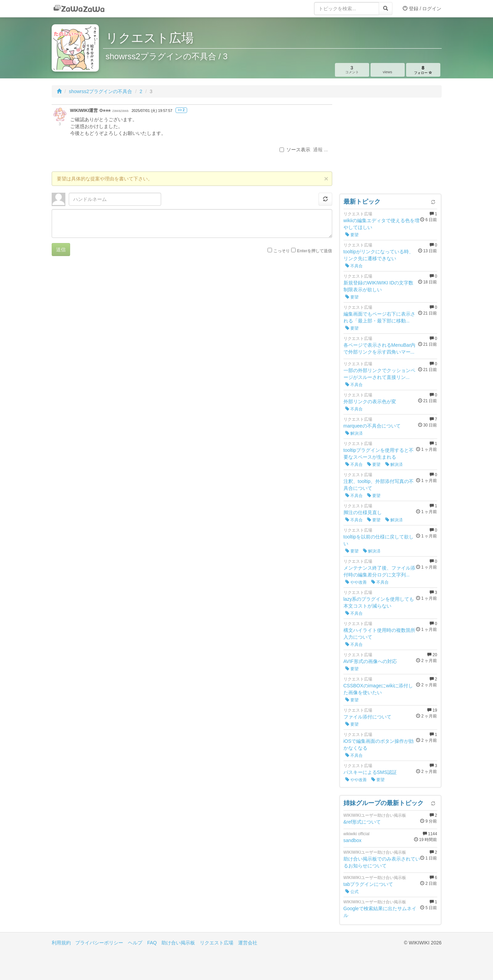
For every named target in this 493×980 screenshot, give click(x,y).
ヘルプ (135, 943)
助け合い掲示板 (178, 943)
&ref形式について (362, 822)
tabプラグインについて (368, 884)
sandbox (353, 840)
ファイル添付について (367, 717)
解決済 (354, 433)
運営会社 (248, 943)
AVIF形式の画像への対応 (370, 661)
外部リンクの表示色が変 (370, 402)
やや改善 (356, 582)
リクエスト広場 (217, 943)
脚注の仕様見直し (363, 512)
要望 (352, 235)
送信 (61, 250)
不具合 (354, 266)
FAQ (152, 943)
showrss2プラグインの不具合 (100, 91)
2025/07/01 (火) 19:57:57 (152, 111)
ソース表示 (295, 150)
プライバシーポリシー (99, 943)
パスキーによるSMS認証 (370, 772)
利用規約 (61, 943)
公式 (352, 892)
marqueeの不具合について (372, 426)
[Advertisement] (390, 147)
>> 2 (181, 110)
